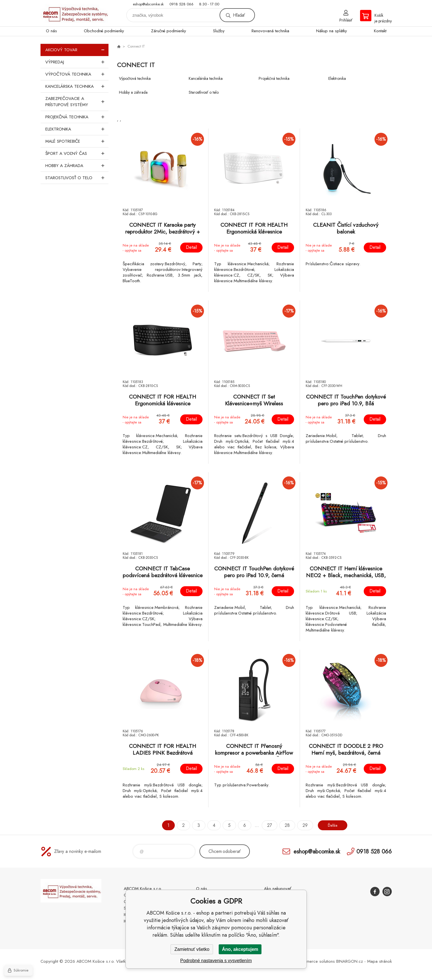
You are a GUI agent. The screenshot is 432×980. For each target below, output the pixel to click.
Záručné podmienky (169, 31)
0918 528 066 (181, 4)
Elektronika (77, 129)
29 (303, 825)
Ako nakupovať (278, 889)
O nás (51, 31)
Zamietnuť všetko (192, 949)
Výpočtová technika (77, 74)
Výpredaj (77, 62)
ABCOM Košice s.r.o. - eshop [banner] (75, 13)
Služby (219, 31)
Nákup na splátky (332, 31)
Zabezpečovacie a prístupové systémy (77, 102)
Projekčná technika (77, 117)
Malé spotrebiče (77, 141)
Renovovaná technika (270, 31)
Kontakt (380, 31)
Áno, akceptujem (240, 949)
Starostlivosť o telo (77, 178)
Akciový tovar (77, 50)
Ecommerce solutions (316, 961)
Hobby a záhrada (77, 166)
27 (267, 825)
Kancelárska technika (77, 86)
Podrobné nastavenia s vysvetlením (216, 961)
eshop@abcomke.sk (148, 4)
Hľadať (239, 15)
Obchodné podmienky (104, 31)
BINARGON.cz (350, 961)
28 (285, 825)
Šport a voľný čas (77, 153)
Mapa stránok (379, 961)
